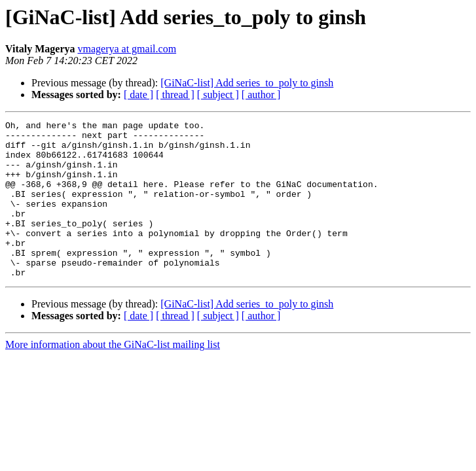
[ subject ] (218, 95)
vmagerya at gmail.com (127, 49)
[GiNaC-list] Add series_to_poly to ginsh (247, 83)
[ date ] (138, 95)
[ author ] (261, 95)
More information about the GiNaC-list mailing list (113, 376)
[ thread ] (175, 95)
